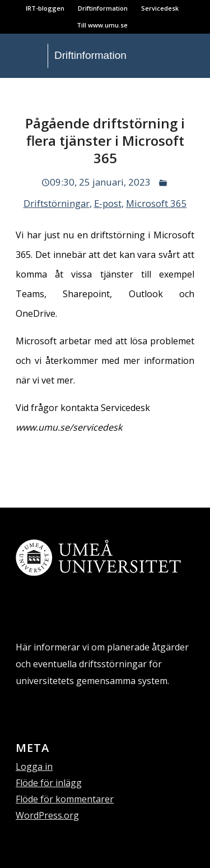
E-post (108, 203)
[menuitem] (45, 8)
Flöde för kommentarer (65, 799)
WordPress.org (47, 815)
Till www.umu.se (102, 25)
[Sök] (11, 92)
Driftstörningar (57, 203)
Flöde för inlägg (49, 783)
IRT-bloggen (45, 8)
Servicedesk (160, 8)
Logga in (34, 767)
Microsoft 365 (157, 203)
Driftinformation (103, 8)
